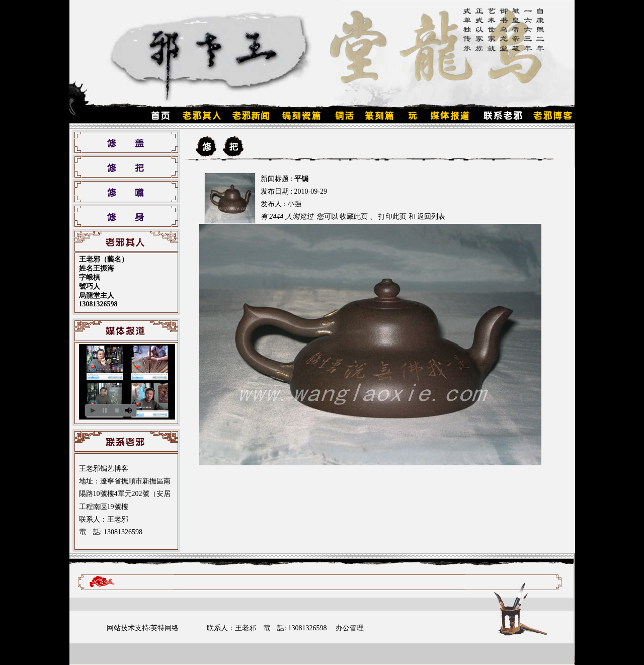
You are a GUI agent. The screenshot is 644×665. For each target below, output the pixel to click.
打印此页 (392, 217)
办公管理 (350, 628)
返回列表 (431, 217)
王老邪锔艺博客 (104, 469)
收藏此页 (354, 217)
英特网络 (165, 628)
